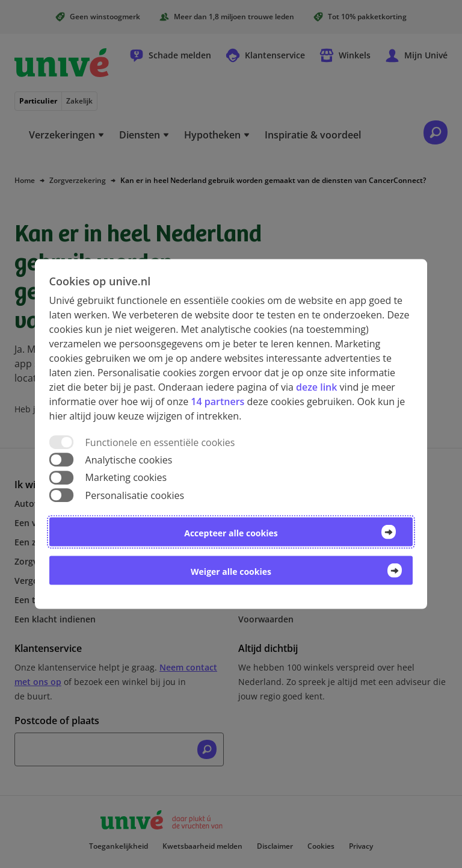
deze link (316, 387)
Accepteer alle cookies (231, 532)
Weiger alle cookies (231, 571)
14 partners (217, 401)
